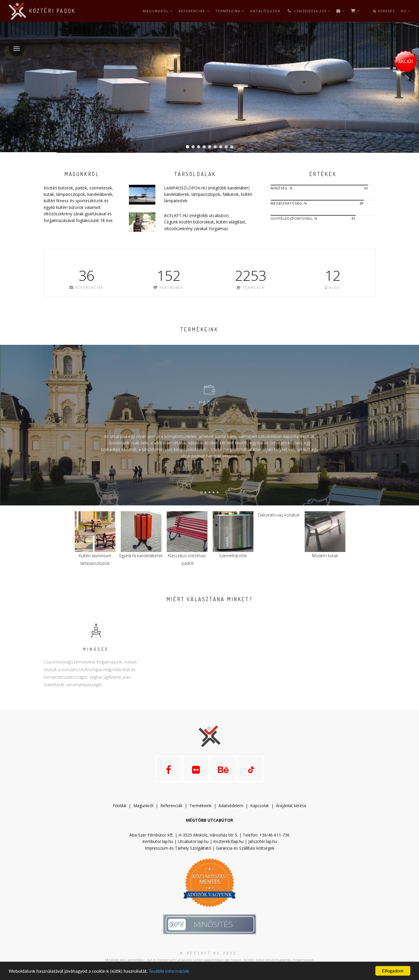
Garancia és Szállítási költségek (245, 848)
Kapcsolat (260, 806)
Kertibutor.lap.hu (158, 841)
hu (406, 11)
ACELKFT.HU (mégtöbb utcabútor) (196, 215)
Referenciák (194, 11)
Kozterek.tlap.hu (228, 841)
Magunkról (158, 11)
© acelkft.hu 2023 (208, 953)
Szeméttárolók (233, 556)
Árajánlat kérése (291, 806)
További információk (169, 971)
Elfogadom (393, 971)
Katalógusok (266, 11)
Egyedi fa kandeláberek (141, 556)
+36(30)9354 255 (309, 11)
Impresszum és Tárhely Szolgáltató (178, 848)
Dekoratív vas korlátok (279, 515)
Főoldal (119, 806)
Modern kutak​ (325, 556)
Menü (14, 45)
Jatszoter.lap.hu (263, 841)
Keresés (384, 11)
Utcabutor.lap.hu (193, 841)
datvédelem (233, 806)
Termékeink (230, 11)
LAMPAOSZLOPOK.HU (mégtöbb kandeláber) (207, 188)
